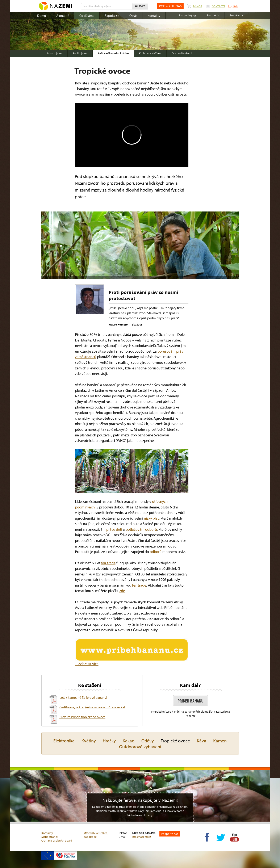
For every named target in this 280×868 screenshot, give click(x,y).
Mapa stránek (50, 837)
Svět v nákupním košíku (113, 53)
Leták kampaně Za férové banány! (83, 697)
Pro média (213, 15)
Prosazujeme (54, 53)
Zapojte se (112, 16)
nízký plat (151, 518)
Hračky (109, 741)
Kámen (220, 741)
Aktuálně (63, 16)
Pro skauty (236, 15)
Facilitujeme (80, 53)
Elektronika (64, 741)
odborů (156, 552)
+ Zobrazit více (87, 664)
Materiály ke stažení (96, 833)
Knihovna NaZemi (150, 53)
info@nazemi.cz (141, 837)
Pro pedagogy (188, 15)
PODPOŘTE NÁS (170, 6)
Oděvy (148, 741)
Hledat (140, 6)
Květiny (89, 741)
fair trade (108, 563)
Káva (202, 741)
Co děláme (87, 16)
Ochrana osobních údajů (57, 840)
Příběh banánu (191, 701)
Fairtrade (139, 585)
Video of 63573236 (132, 135)
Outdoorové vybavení (140, 747)
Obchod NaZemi (182, 53)
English (233, 6)
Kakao (129, 741)
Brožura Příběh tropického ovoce (82, 717)
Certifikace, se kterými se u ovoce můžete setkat (92, 707)
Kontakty (154, 16)
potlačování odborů (141, 529)
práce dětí (114, 529)
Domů (42, 16)
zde (122, 591)
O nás (133, 16)
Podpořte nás (170, 834)
